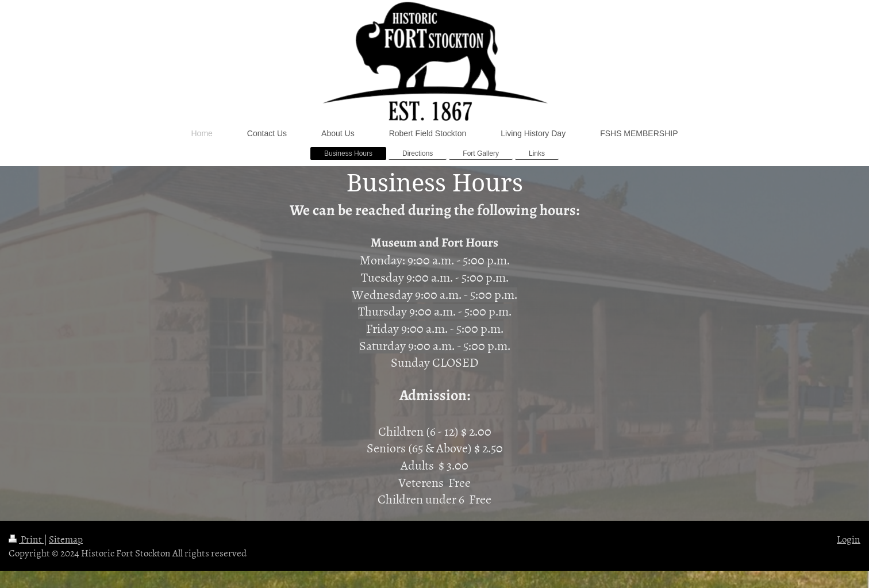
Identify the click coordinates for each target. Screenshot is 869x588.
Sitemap (66, 539)
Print (26, 539)
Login (849, 539)
